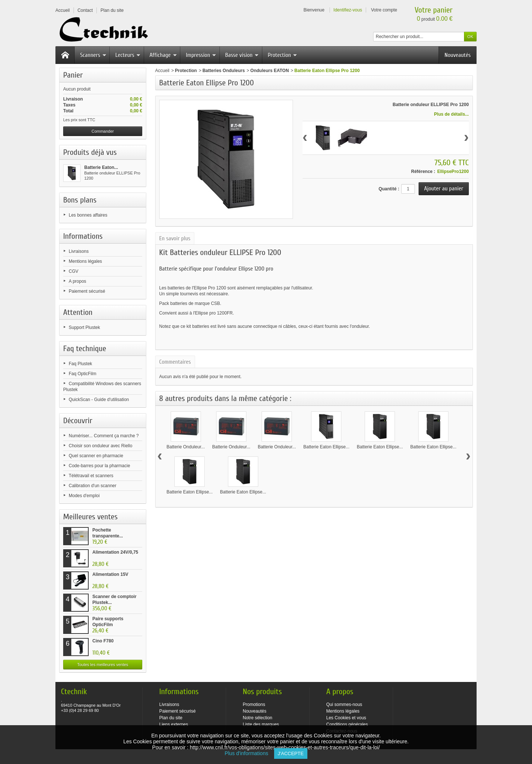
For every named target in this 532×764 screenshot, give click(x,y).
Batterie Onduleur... (186, 447)
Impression (201, 55)
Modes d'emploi (84, 496)
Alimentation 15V (110, 574)
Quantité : (389, 189)
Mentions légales (85, 261)
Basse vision (242, 55)
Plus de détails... (451, 114)
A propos (77, 281)
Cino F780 (103, 641)
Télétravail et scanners (91, 476)
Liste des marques (261, 724)
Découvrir (78, 421)
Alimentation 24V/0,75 (115, 552)
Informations (83, 236)
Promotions (254, 704)
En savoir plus (175, 238)
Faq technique (85, 349)
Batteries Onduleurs (224, 71)
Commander (103, 131)
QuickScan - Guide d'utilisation (99, 400)
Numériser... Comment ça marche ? (104, 436)
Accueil (162, 71)
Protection (283, 55)
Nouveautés (458, 55)
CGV (74, 271)
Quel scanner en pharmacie (96, 456)
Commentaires (175, 362)
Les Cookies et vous (346, 718)
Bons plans (80, 200)
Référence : (423, 172)
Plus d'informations (249, 753)
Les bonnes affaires (88, 215)
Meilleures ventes (90, 517)
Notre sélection (258, 718)
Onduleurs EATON (270, 71)
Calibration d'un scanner (93, 486)
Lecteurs (128, 55)
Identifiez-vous (348, 10)
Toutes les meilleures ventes (103, 665)
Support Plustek (84, 327)
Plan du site (171, 718)
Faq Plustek (80, 364)
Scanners (93, 55)
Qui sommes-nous (344, 704)
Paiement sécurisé (87, 291)
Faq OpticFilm (83, 374)
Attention (78, 312)
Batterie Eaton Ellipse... (326, 447)
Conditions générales (347, 724)
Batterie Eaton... (101, 167)
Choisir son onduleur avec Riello (100, 446)
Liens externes (174, 724)
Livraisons (79, 251)
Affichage (163, 55)
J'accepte (291, 753)
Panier (73, 75)
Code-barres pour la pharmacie (99, 466)
